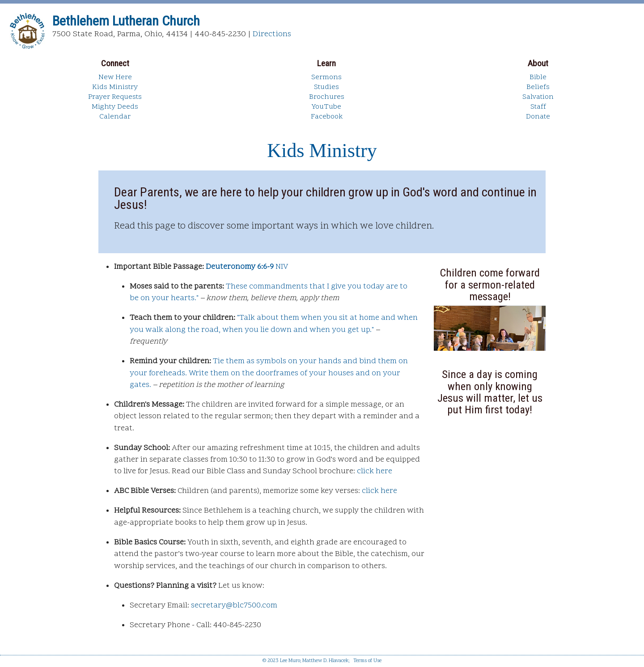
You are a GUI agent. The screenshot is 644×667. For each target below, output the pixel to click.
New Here (115, 77)
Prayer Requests (115, 97)
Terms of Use (367, 661)
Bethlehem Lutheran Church (126, 21)
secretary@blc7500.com (234, 606)
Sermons (326, 77)
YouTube (326, 107)
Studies (326, 87)
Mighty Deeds (115, 107)
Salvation (538, 97)
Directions (272, 34)
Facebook (327, 117)
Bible (538, 77)
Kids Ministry (115, 87)
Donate (538, 117)
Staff (538, 107)
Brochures (327, 97)
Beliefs (538, 87)
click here (375, 472)
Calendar (115, 117)
